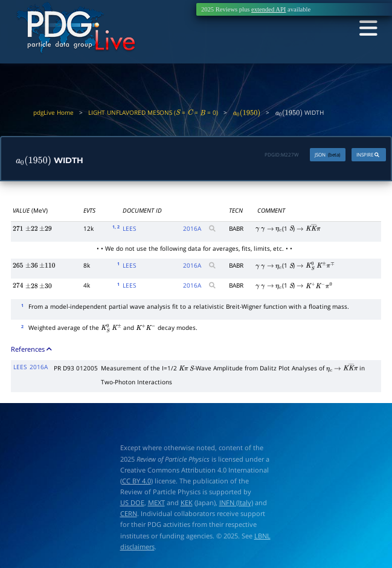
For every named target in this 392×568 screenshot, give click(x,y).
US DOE (132, 503)
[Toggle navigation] (367, 29)
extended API (268, 9)
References (32, 350)
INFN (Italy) (236, 503)
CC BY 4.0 (137, 481)
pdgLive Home (53, 112)
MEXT (156, 503)
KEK (187, 503)
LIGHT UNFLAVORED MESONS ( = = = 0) (153, 112)
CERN (129, 514)
